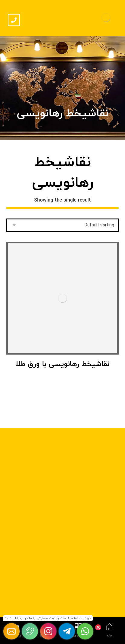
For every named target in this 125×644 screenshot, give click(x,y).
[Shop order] (63, 225)
